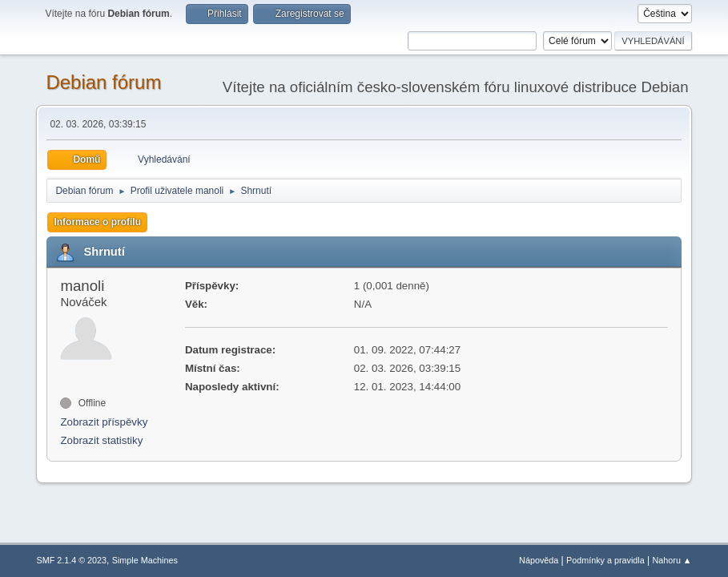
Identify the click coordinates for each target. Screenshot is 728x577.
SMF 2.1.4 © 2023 (71, 560)
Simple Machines (145, 560)
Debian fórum (103, 82)
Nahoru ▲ (672, 560)
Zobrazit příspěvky (104, 422)
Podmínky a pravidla (605, 560)
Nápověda (539, 560)
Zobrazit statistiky (101, 440)
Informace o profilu (97, 222)
